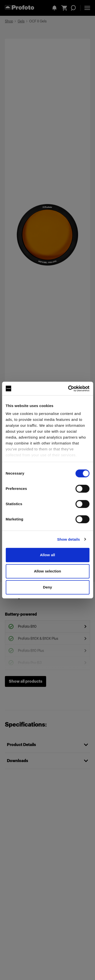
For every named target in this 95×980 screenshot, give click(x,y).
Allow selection (47, 571)
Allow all (48, 555)
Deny (47, 587)
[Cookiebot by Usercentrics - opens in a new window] (68, 389)
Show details (69, 539)
